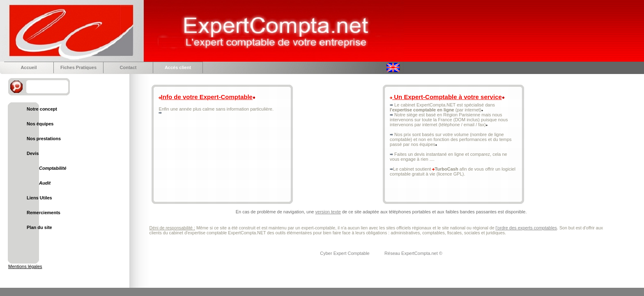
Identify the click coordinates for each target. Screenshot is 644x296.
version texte (328, 212)
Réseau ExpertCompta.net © (413, 253)
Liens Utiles (39, 198)
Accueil (29, 67)
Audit (45, 183)
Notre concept (42, 109)
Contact (128, 67)
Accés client (178, 67)
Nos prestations (44, 139)
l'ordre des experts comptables (526, 228)
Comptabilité (53, 168)
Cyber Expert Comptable (345, 253)
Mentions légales (25, 266)
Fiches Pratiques (78, 67)
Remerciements (44, 213)
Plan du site (39, 227)
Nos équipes (40, 124)
